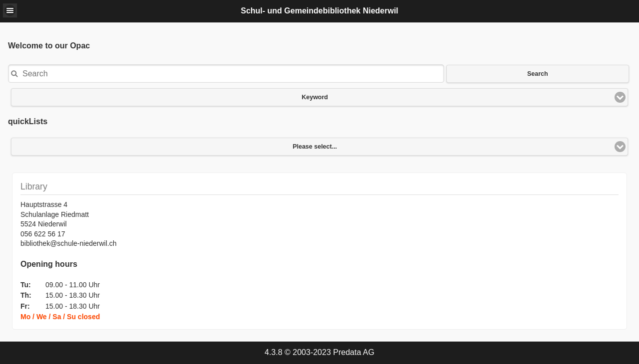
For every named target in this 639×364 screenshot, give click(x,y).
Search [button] (538, 74)
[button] (10, 10)
